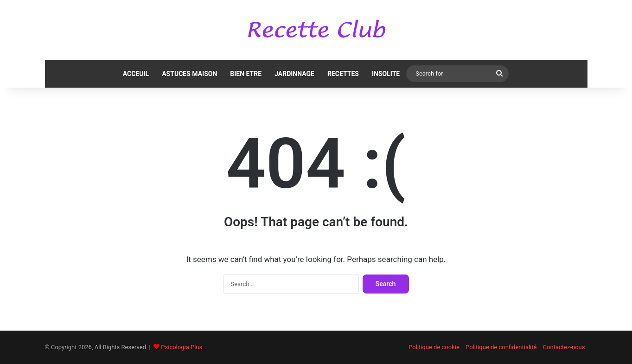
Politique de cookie (434, 347)
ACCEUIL (136, 74)
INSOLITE (386, 74)
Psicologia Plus (182, 347)
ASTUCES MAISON (189, 74)
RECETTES (343, 74)
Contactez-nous (564, 347)
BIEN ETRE (246, 74)
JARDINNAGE (294, 74)
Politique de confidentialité (501, 347)
